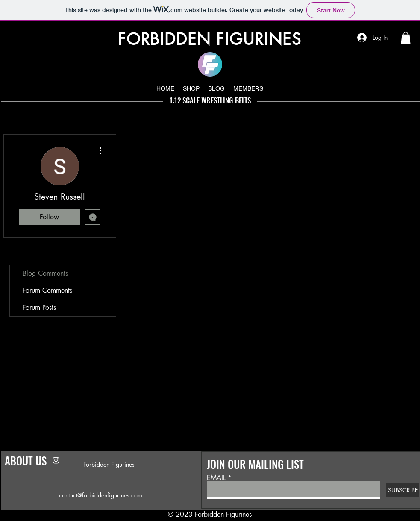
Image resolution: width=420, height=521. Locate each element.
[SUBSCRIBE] (402, 490)
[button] (406, 38)
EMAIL (216, 478)
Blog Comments (45, 273)
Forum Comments (47, 290)
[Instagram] (56, 460)
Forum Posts (39, 308)
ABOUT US (26, 461)
